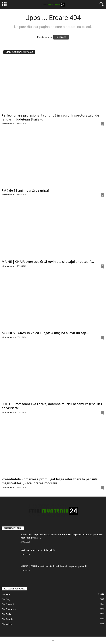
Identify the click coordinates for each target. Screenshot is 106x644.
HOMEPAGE (61, 37)
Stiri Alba (6, 594)
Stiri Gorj (6, 599)
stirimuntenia (8, 124)
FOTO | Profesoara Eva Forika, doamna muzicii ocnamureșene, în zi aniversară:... (53, 406)
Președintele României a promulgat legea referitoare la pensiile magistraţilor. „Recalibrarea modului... (50, 481)
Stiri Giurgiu (7, 619)
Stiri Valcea (7, 624)
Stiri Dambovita (9, 609)
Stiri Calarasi (8, 604)
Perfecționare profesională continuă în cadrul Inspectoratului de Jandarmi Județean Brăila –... (50, 117)
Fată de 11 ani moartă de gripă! (25, 190)
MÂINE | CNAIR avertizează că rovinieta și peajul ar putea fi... (48, 262)
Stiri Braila (7, 614)
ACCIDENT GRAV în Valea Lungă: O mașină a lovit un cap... (45, 333)
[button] (101, 4)
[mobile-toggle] (4, 4)
